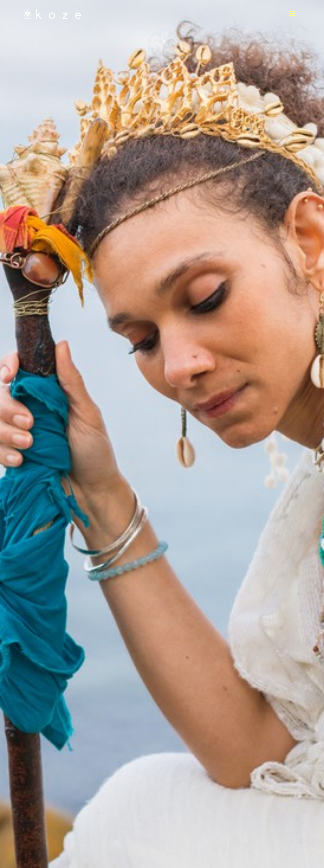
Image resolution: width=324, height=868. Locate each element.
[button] (292, 14)
